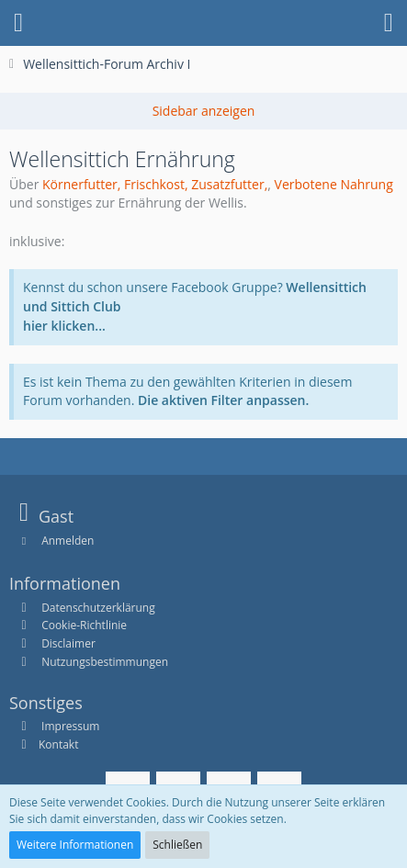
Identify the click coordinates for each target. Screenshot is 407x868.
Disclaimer (68, 643)
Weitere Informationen (75, 845)
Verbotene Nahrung (334, 184)
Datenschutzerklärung (98, 608)
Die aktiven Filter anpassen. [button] (223, 400)
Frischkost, (156, 184)
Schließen (177, 845)
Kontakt (58, 744)
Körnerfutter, (81, 184)
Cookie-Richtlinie (84, 625)
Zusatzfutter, (229, 184)
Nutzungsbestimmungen (105, 662)
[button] (18, 23)
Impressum (69, 726)
